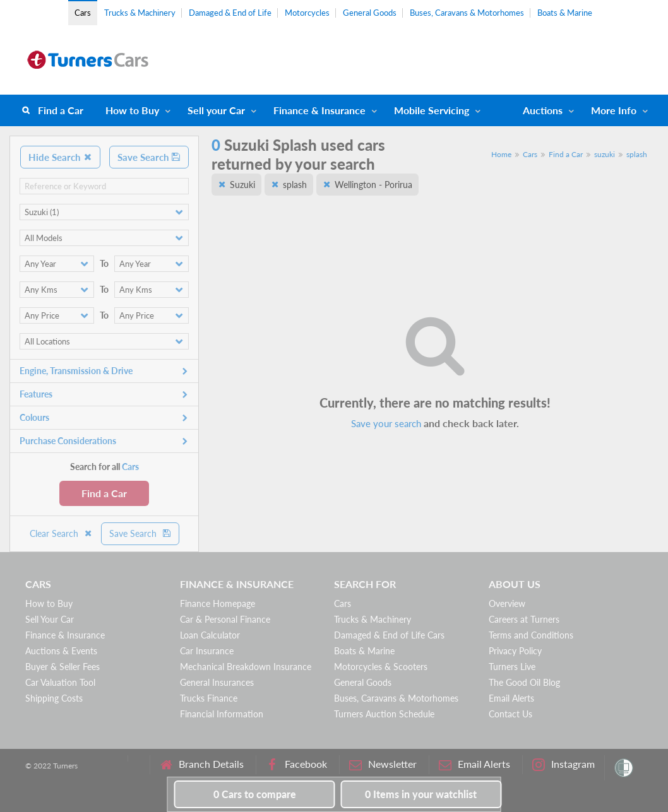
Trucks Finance (209, 698)
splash (637, 154)
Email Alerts (511, 698)
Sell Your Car (50, 619)
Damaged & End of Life (230, 13)
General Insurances (217, 682)
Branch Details (202, 764)
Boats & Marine (565, 13)
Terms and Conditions (531, 635)
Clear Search (61, 533)
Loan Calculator (210, 635)
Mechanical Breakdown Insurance (246, 667)
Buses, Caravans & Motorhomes (467, 13)
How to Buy (132, 110)
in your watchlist (421, 794)
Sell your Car (216, 110)
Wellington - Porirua (373, 185)
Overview (507, 603)
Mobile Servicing (432, 110)
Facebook (296, 764)
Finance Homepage (218, 603)
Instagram (564, 764)
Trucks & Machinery (140, 13)
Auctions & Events (61, 651)
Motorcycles (307, 13)
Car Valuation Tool (60, 682)
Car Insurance (207, 651)
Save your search (386, 423)
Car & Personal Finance (225, 619)
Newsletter (383, 764)
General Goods (370, 13)
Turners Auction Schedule (384, 714)
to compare (255, 794)
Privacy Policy (515, 651)
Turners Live (512, 667)
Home (501, 154)
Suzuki (242, 185)
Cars (83, 13)
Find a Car (61, 110)
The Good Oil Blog (524, 682)
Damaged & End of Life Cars (389, 635)
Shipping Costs (54, 698)
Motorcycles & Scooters (381, 667)
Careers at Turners (524, 619)
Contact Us (510, 714)
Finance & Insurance (319, 110)
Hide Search (60, 157)
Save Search (149, 157)
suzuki (605, 154)
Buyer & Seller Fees (63, 667)
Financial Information (222, 714)
